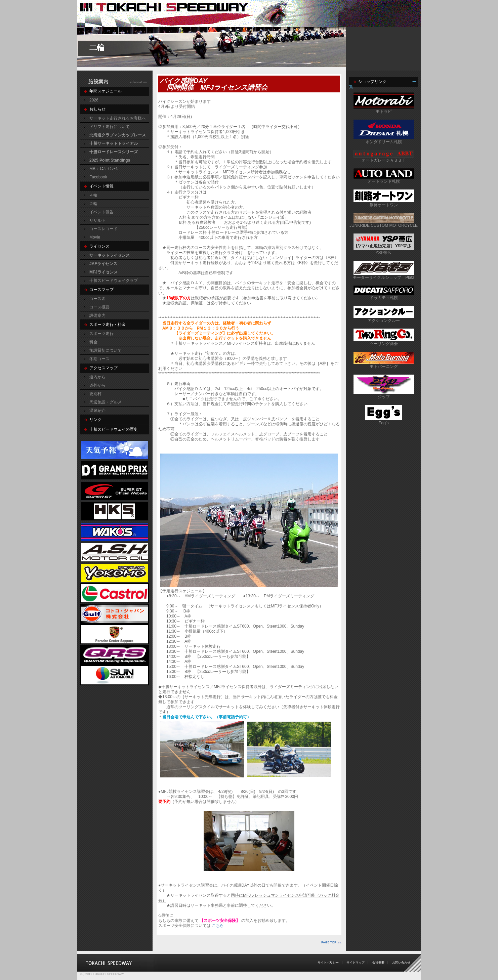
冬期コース (99, 359)
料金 (93, 342)
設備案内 (97, 315)
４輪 (93, 195)
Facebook (98, 177)
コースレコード (103, 229)
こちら (218, 926)
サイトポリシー (328, 963)
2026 (94, 100)
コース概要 (99, 307)
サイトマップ (356, 963)
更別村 (95, 394)
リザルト (97, 220)
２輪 (93, 204)
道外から (97, 385)
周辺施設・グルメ (106, 402)
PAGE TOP (329, 942)
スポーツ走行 (101, 334)
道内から (97, 377)
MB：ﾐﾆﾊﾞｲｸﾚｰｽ (103, 169)
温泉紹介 (97, 411)
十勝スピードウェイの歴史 (114, 429)
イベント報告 (101, 212)
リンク (95, 420)
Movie (95, 237)
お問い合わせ (401, 963)
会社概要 (378, 963)
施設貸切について (106, 350)
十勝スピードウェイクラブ (114, 281)
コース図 (97, 299)
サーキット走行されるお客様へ (118, 118)
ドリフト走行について (110, 127)
